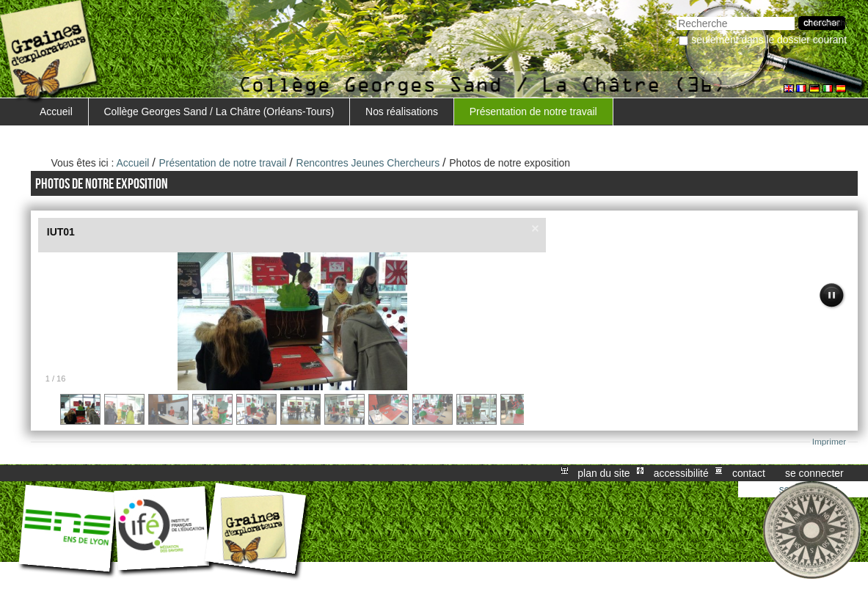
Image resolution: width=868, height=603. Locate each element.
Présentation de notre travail (533, 112)
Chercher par (676, 15)
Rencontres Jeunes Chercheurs (368, 163)
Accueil (56, 112)
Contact (749, 473)
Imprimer (829, 442)
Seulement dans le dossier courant (769, 40)
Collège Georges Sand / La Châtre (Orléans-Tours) (219, 112)
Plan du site (603, 473)
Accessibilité (681, 473)
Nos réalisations (402, 112)
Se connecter (814, 473)
